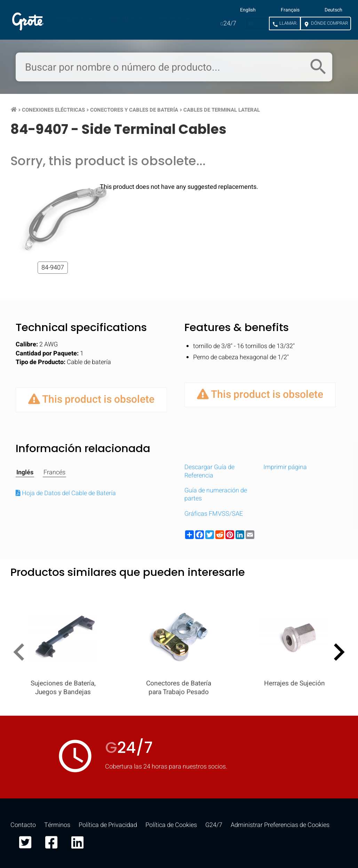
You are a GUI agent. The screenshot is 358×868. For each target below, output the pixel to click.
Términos (57, 825)
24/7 (228, 23)
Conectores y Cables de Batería (134, 110)
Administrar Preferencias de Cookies (280, 825)
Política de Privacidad (108, 825)
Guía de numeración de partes (216, 495)
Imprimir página (285, 467)
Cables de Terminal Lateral (222, 110)
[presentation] (22, 653)
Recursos (171, 19)
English (248, 10)
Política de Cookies (171, 825)
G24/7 (214, 825)
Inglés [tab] (25, 473)
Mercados (122, 19)
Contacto (23, 825)
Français (290, 10)
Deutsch (333, 10)
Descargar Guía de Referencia (209, 471)
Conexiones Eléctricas (53, 110)
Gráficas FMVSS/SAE (214, 514)
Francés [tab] (54, 473)
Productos (71, 19)
